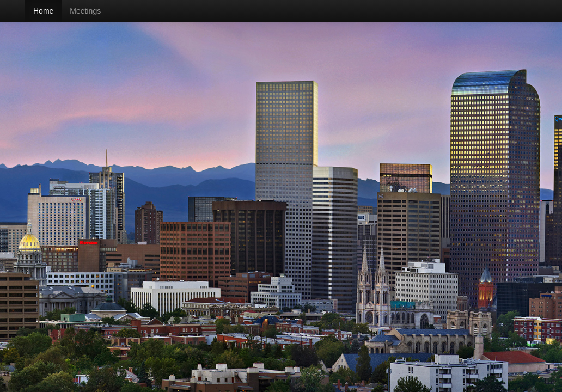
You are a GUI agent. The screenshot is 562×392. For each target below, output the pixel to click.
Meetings (85, 11)
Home (43, 11)
